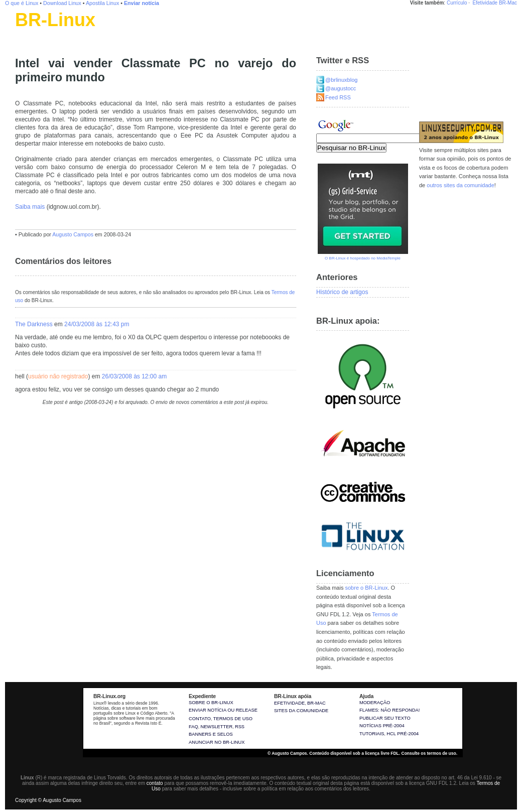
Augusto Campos (73, 234)
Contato (200, 719)
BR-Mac (508, 3)
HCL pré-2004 (403, 734)
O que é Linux (22, 3)
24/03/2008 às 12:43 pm (97, 324)
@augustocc (341, 88)
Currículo (457, 3)
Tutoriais (372, 734)
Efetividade (485, 3)
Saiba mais (30, 207)
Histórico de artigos (342, 292)
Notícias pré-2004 (382, 726)
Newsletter (216, 727)
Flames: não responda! (389, 710)
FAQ (193, 727)
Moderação (375, 703)
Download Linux (62, 3)
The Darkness (34, 324)
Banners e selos (211, 734)
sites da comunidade (301, 711)
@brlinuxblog (341, 80)
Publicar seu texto (385, 718)
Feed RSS (338, 97)
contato (155, 783)
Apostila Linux (102, 3)
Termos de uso (233, 719)
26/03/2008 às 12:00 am (134, 376)
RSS (240, 727)
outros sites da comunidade (461, 185)
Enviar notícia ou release (223, 710)
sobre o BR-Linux (366, 588)
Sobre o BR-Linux (211, 703)
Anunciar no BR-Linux (217, 742)
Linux (22, 33)
